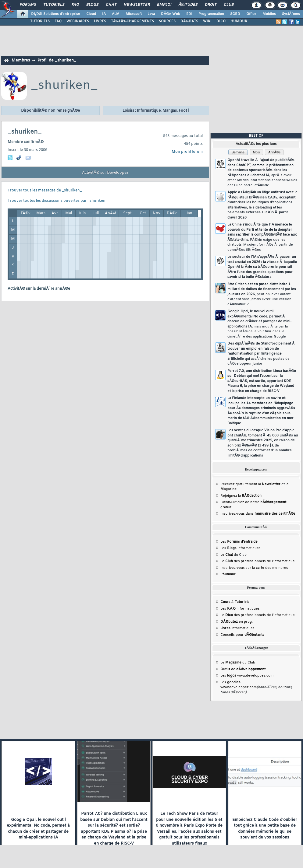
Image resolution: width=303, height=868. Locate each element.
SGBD (235, 14)
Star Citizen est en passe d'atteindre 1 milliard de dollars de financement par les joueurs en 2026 (262, 294)
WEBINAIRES (78, 21)
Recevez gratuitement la (250, 484)
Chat (111, 5)
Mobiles (269, 14)
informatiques (237, 628)
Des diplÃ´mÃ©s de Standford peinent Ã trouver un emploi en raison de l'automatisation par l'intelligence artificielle (261, 354)
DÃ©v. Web (171, 14)
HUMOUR (239, 21)
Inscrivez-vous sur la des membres (254, 568)
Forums (28, 5)
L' (228, 574)
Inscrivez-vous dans (258, 514)
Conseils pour (242, 635)
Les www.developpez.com (247, 676)
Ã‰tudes (188, 5)
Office (251, 14)
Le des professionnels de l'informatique (258, 561)
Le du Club (238, 663)
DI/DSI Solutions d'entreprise (56, 14)
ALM (116, 14)
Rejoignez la (241, 496)
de (243, 669)
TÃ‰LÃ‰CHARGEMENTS (132, 21)
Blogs (92, 5)
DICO (221, 21)
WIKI (207, 21)
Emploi (164, 5)
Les (239, 542)
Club (229, 5)
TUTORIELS (40, 21)
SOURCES (167, 21)
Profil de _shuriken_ (57, 60)
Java (151, 14)
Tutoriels (54, 5)
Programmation (211, 14)
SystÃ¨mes (291, 14)
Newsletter (137, 5)
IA (104, 14)
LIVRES (100, 21)
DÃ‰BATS (189, 21)
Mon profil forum (187, 152)
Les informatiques (241, 548)
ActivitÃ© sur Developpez (105, 173)
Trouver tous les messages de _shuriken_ (45, 191)
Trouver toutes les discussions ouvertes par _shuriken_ (58, 201)
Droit (211, 5)
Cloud (91, 14)
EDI (189, 14)
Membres (21, 60)
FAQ (75, 5)
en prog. (237, 622)
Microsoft (134, 14)
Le (227, 555)
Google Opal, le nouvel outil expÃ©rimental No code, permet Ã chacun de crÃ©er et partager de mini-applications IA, (259, 324)
